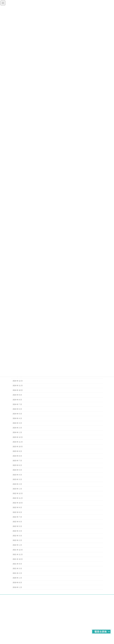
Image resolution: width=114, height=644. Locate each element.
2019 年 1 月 (17, 587)
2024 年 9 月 (17, 395)
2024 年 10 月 (18, 390)
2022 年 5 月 (17, 526)
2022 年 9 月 (17, 508)
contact (86, 599)
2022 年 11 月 (18, 498)
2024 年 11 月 (18, 386)
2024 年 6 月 (17, 409)
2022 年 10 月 (18, 503)
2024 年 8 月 (17, 400)
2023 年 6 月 (17, 465)
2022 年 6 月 (17, 522)
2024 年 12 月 (18, 381)
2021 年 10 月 (18, 559)
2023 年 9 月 (17, 451)
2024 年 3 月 (17, 423)
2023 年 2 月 (17, 484)
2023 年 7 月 (17, 461)
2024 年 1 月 (17, 432)
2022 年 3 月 (17, 536)
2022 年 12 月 (18, 493)
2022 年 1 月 (17, 545)
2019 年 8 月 (17, 583)
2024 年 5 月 (17, 414)
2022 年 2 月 (17, 540)
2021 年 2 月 (17, 573)
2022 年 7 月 (17, 517)
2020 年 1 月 (17, 578)
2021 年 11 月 (18, 555)
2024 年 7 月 (17, 404)
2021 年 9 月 (17, 564)
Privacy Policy (98, 599)
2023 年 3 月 (17, 479)
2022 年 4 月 (17, 531)
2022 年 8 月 (17, 512)
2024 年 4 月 (17, 418)
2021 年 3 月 (17, 569)
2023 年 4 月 (17, 475)
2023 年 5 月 (17, 470)
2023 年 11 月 (18, 442)
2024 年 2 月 (17, 428)
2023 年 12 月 (18, 437)
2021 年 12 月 (18, 550)
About (77, 599)
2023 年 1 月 (17, 489)
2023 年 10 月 (18, 447)
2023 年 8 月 (17, 456)
